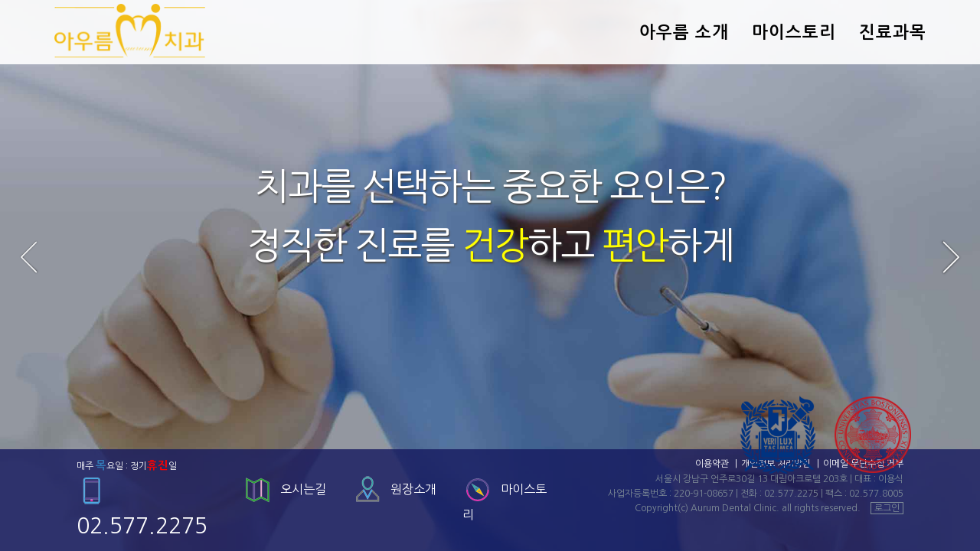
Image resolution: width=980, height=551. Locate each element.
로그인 (887, 508)
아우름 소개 (684, 32)
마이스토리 (794, 32)
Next (951, 257)
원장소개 (413, 489)
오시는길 (303, 489)
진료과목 (893, 32)
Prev (29, 257)
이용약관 (712, 464)
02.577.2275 (791, 494)
